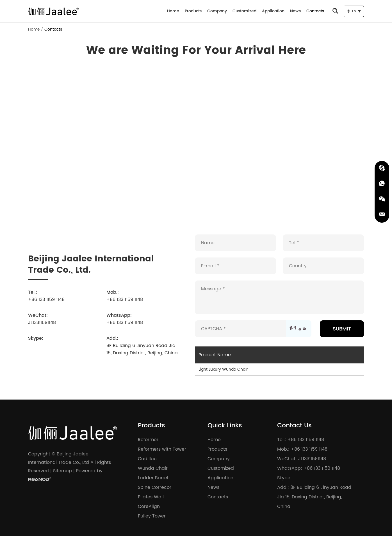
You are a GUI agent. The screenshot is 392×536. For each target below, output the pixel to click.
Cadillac (147, 459)
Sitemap (62, 471)
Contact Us (294, 426)
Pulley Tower (152, 516)
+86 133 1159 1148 (125, 323)
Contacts (315, 11)
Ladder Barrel (153, 478)
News (295, 11)
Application (273, 11)
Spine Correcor (155, 487)
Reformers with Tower (162, 449)
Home (173, 11)
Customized (244, 11)
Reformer (148, 440)
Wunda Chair (153, 468)
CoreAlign (149, 507)
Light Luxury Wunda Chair (223, 369)
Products (193, 11)
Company (217, 11)
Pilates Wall (151, 497)
